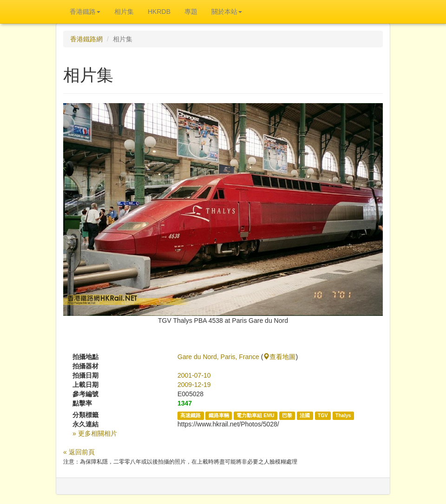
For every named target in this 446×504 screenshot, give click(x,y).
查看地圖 (279, 357)
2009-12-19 (194, 385)
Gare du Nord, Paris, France (218, 357)
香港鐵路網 (86, 39)
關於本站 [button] (227, 12)
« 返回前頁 (79, 452)
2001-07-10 (194, 375)
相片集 (124, 12)
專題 (191, 12)
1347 (185, 403)
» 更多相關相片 (95, 433)
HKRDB (159, 12)
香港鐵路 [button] (85, 12)
